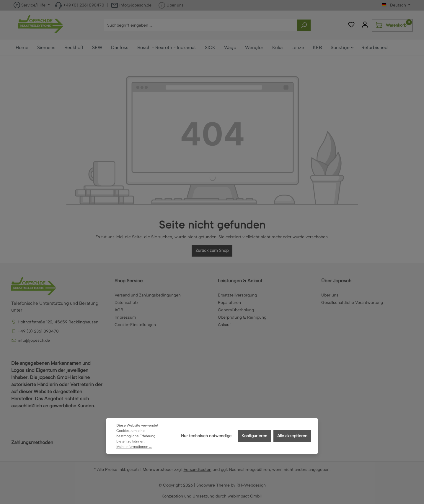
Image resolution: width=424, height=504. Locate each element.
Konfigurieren (254, 436)
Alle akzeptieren (292, 436)
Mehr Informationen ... (134, 447)
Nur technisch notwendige (206, 436)
